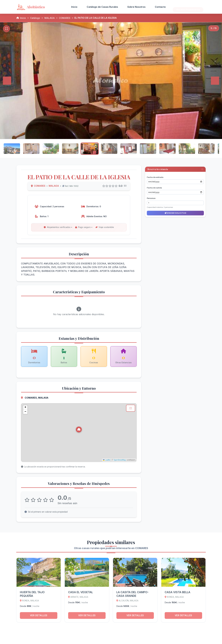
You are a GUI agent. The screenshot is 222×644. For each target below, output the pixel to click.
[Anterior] (7, 81)
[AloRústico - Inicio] (40, 7)
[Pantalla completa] (6, 29)
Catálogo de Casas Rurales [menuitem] (102, 7)
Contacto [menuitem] (160, 7)
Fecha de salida (154, 186)
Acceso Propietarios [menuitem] (188, 7)
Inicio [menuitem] (74, 7)
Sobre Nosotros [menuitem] (136, 7)
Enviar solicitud (175, 211)
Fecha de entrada (155, 175)
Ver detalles (39, 618)
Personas (151, 197)
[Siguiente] (215, 81)
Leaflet (107, 459)
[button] (79, 429)
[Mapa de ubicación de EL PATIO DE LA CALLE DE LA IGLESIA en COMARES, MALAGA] (79, 432)
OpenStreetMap (120, 459)
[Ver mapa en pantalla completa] (131, 408)
